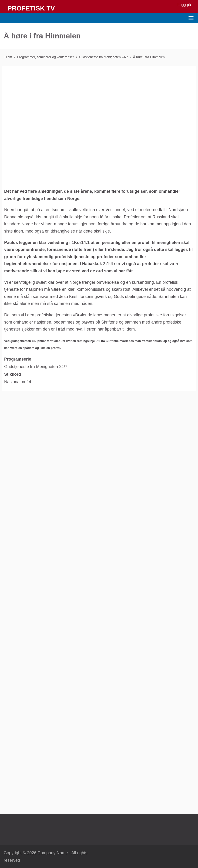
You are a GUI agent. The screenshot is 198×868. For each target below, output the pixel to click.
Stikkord (13, 374)
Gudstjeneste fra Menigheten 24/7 (103, 57)
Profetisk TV (31, 8)
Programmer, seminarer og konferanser (45, 57)
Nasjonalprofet (18, 382)
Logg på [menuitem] (184, 5)
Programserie (18, 359)
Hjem (8, 57)
